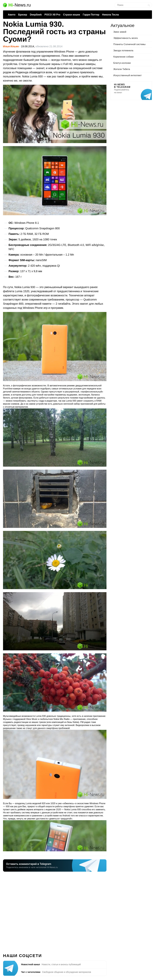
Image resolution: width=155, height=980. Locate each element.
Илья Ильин (11, 46)
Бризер (23, 15)
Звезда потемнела (123, 51)
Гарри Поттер (91, 15)
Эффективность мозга (125, 38)
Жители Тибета (122, 69)
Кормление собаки (123, 57)
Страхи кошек (72, 15)
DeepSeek (36, 15)
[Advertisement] (55, 911)
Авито (12, 15)
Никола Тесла (110, 15)
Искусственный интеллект (127, 75)
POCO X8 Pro (52, 15)
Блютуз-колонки (122, 63)
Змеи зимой (120, 32)
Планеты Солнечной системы (129, 44)
